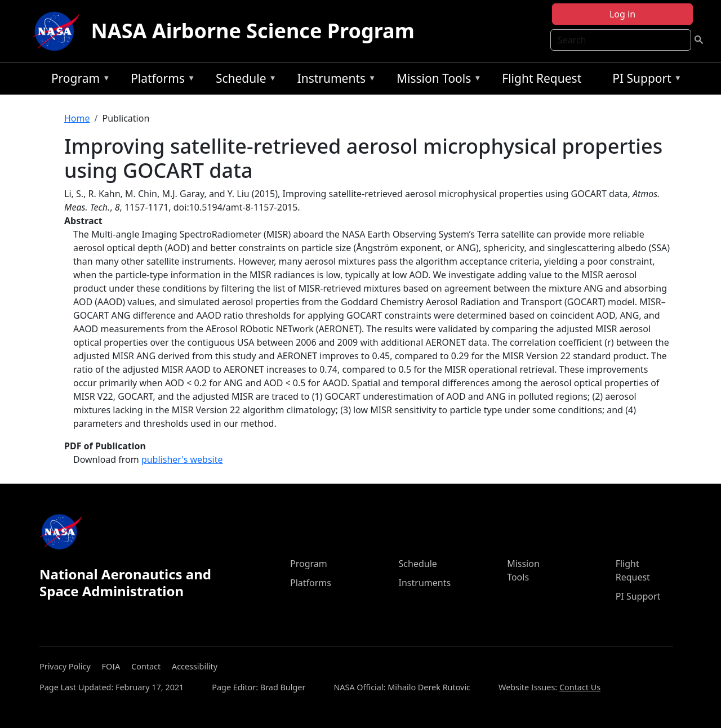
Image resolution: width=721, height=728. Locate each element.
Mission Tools (436, 80)
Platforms (160, 80)
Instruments (334, 80)
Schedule (243, 80)
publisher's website (182, 459)
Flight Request (542, 78)
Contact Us (580, 687)
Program (78, 80)
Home (77, 118)
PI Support (644, 80)
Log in (622, 14)
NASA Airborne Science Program (253, 31)
